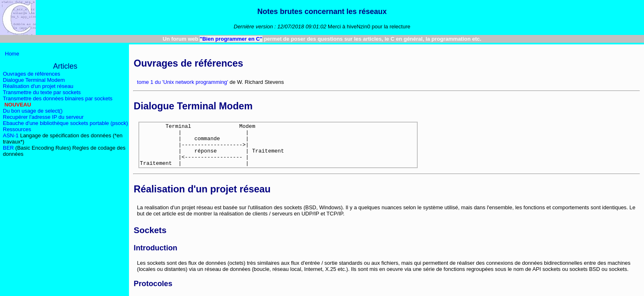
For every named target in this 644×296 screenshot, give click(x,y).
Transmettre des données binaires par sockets (58, 98)
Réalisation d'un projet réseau (38, 86)
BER (8, 148)
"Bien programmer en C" (231, 39)
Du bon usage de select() (33, 111)
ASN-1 (11, 135)
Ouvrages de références (31, 74)
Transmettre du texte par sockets (42, 92)
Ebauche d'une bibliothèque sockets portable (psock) (66, 123)
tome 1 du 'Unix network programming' (183, 82)
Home (12, 54)
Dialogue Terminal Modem (34, 80)
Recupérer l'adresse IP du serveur (43, 117)
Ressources (17, 129)
